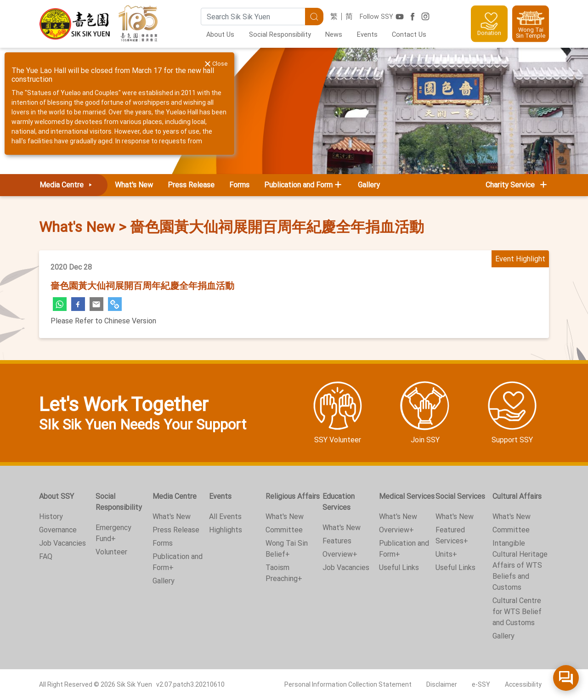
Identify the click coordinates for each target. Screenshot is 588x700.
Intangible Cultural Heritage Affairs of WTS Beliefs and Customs (520, 565)
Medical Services (407, 496)
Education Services (339, 502)
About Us (220, 35)
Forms (239, 185)
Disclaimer (442, 684)
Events (367, 35)
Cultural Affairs (517, 496)
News (334, 35)
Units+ (446, 554)
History (51, 517)
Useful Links (399, 567)
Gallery (369, 185)
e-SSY (481, 684)
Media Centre (68, 185)
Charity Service (517, 185)
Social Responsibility (280, 35)
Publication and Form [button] (298, 185)
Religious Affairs (293, 496)
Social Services (460, 496)
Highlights (226, 530)
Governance (58, 530)
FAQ (46, 556)
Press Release (191, 185)
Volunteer (111, 552)
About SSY (57, 496)
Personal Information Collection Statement (348, 684)
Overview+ (340, 554)
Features (337, 541)
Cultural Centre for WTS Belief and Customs (517, 612)
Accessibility (523, 684)
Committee (284, 530)
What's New (134, 185)
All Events (225, 517)
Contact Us (409, 35)
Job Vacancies (62, 543)
